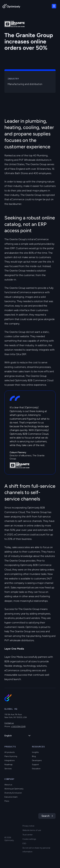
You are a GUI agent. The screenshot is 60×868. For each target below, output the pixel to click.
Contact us (9, 723)
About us (8, 785)
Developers (37, 760)
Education (36, 769)
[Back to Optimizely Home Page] (11, 7)
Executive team (11, 797)
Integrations (10, 760)
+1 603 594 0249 (18, 726)
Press (7, 801)
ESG (24, 843)
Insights (35, 752)
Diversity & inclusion (13, 793)
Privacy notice (28, 826)
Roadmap (8, 765)
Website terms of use (32, 830)
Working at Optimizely (14, 789)
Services (8, 769)
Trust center (28, 835)
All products (10, 752)
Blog (34, 756)
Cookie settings (29, 839)
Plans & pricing (11, 756)
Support (35, 765)
